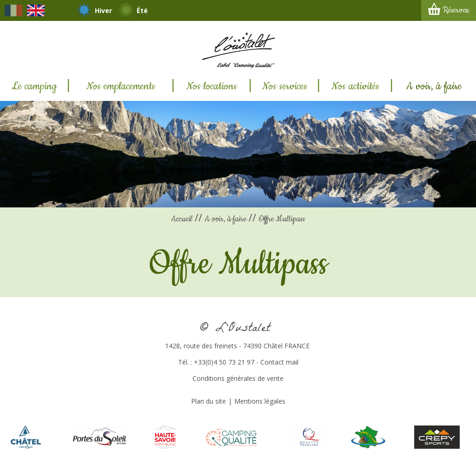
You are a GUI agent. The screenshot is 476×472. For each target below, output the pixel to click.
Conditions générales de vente (238, 378)
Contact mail (279, 362)
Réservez (456, 10)
